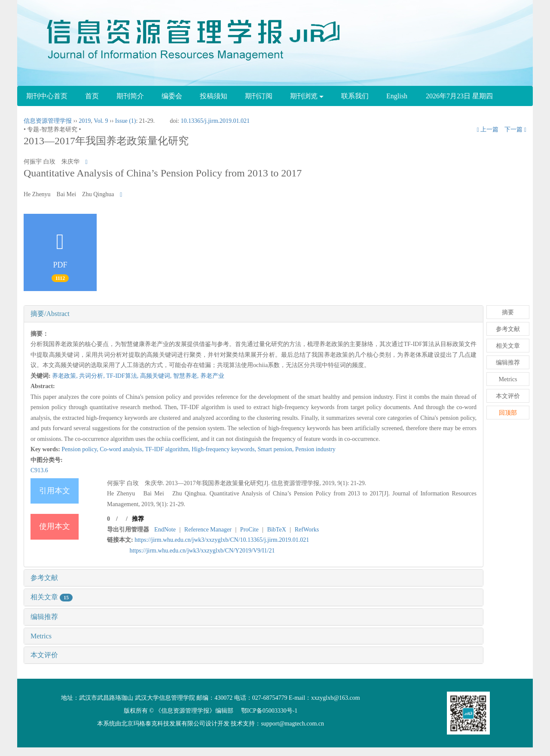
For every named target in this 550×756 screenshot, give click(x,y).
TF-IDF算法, (123, 376)
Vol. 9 (101, 121)
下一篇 (515, 129)
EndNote (165, 530)
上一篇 (488, 129)
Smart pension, (276, 449)
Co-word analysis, (122, 449)
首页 (92, 96)
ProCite (249, 530)
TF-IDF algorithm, (168, 449)
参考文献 (44, 578)
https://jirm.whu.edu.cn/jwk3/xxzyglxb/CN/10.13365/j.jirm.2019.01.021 (222, 540)
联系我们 (355, 96)
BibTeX (277, 530)
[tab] (254, 314)
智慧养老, (187, 376)
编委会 (172, 96)
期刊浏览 (307, 96)
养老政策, (66, 376)
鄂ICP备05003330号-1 (269, 711)
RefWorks (307, 530)
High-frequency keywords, (225, 449)
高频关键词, (157, 376)
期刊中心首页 (47, 96)
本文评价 (44, 655)
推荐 (138, 519)
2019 (85, 121)
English (397, 96)
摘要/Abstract (50, 314)
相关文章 (52, 597)
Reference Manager (208, 530)
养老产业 (212, 376)
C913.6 (39, 470)
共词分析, (93, 376)
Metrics (41, 636)
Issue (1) (126, 121)
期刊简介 (130, 96)
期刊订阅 (259, 96)
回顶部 (508, 413)
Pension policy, (81, 449)
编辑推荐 (44, 617)
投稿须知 (214, 96)
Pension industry (315, 449)
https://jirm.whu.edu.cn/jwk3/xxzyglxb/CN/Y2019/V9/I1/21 (202, 551)
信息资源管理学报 (48, 121)
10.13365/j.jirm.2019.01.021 (215, 121)
